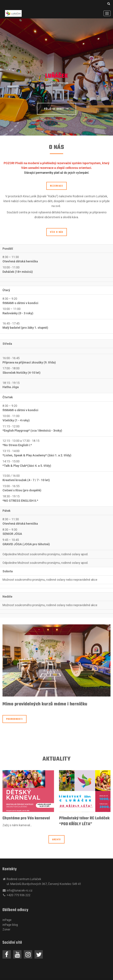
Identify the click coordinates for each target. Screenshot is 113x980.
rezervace (56, 186)
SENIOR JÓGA (12, 534)
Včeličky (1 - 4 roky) (16, 420)
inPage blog (10, 925)
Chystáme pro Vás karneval (26, 818)
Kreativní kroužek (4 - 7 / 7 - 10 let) (26, 480)
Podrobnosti (14, 719)
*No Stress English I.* (17, 445)
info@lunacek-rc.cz (20, 890)
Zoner (6, 929)
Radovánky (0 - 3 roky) (18, 313)
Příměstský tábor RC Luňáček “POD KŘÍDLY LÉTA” (84, 821)
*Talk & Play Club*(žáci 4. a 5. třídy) (27, 466)
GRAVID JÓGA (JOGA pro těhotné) (26, 544)
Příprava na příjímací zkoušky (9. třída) (29, 362)
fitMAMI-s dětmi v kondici (20, 303)
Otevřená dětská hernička (20, 261)
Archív (56, 840)
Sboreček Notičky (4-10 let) (21, 373)
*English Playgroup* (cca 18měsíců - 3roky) (32, 431)
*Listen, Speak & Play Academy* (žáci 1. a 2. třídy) (37, 455)
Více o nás (57, 232)
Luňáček (56, 76)
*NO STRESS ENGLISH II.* (20, 501)
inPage (7, 920)
